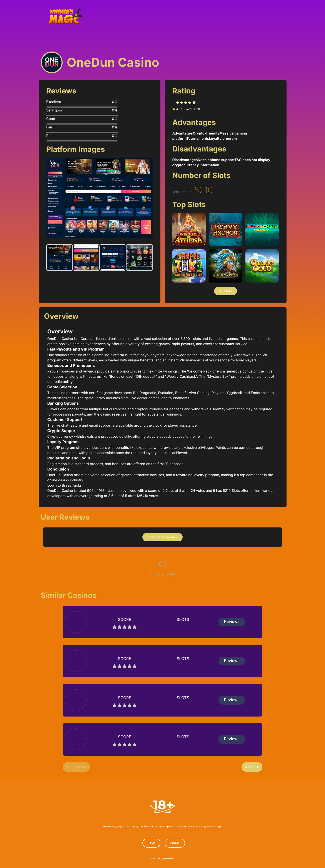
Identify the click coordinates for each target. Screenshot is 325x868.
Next (252, 767)
